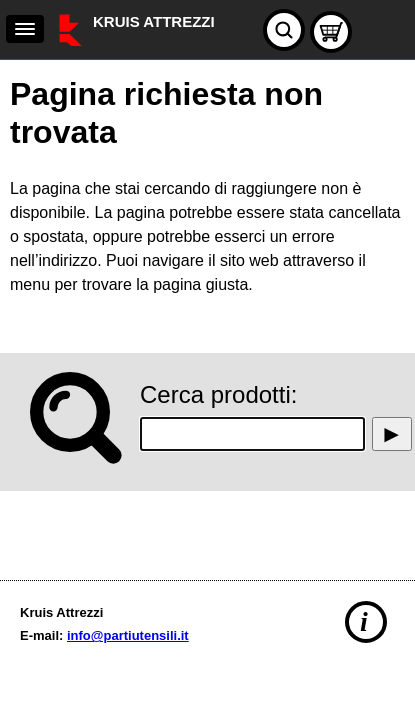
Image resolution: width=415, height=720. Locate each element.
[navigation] (25, 29)
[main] (207, 315)
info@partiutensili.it (128, 635)
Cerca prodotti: (218, 394)
